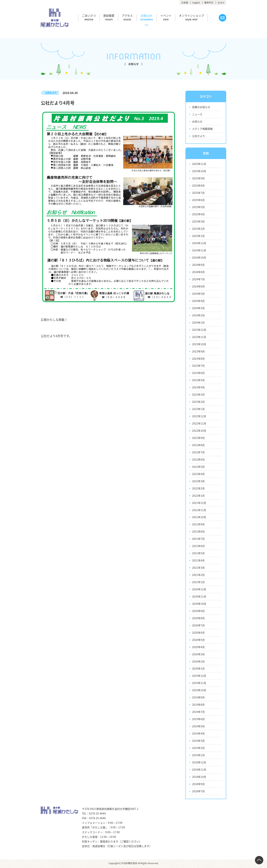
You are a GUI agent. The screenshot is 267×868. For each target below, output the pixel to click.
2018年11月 (199, 770)
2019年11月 (199, 684)
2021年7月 (198, 539)
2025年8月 (198, 186)
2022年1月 (198, 496)
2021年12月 (199, 503)
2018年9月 (198, 785)
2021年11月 (199, 511)
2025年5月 (198, 207)
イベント (168, 16)
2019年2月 (198, 749)
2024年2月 (198, 316)
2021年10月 (199, 518)
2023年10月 (199, 344)
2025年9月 (198, 178)
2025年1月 (198, 236)
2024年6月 (198, 287)
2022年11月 (199, 424)
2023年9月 (198, 352)
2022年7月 (198, 453)
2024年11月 (199, 251)
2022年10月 (199, 431)
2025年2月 (198, 229)
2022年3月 (198, 482)
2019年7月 (198, 713)
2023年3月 (198, 395)
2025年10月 (199, 171)
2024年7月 (198, 280)
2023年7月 (198, 366)
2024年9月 (198, 265)
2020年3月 (198, 655)
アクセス (128, 16)
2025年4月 (198, 215)
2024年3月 (198, 308)
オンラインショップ (193, 16)
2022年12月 (199, 417)
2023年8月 (198, 359)
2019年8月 (198, 705)
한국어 (221, 3)
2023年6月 (198, 373)
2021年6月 (198, 547)
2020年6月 (198, 633)
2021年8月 (198, 532)
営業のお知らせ (201, 107)
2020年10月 (199, 604)
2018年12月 (199, 763)
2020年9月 (198, 612)
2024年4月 (198, 301)
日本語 (185, 3)
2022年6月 (198, 460)
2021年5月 (198, 554)
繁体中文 (209, 3)
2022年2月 (198, 489)
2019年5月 (198, 727)
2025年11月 (199, 164)
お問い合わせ (222, 18)
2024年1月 (198, 323)
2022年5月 (198, 467)
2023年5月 (198, 381)
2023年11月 (199, 337)
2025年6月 (198, 200)
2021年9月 (198, 525)
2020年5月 (198, 640)
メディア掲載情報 (202, 129)
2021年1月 (198, 583)
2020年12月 (199, 590)
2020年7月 (198, 626)
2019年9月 (198, 698)
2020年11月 (199, 597)
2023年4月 (198, 388)
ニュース (197, 114)
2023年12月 (199, 330)
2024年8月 (198, 272)
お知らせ (148, 16)
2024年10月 (199, 258)
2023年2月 (198, 402)
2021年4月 (198, 561)
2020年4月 (198, 648)
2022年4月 (198, 474)
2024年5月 (198, 294)
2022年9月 (198, 438)
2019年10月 (199, 691)
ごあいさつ (89, 16)
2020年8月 (198, 619)
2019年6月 (198, 720)
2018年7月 (198, 792)
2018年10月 (199, 778)
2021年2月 (198, 576)
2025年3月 (198, 222)
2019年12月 (199, 677)
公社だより (199, 136)
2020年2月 (198, 662)
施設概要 (109, 16)
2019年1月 (198, 756)
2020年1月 (198, 669)
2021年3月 (198, 568)
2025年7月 (198, 193)
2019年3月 (198, 742)
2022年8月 (198, 446)
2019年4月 (198, 734)
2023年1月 (198, 409)
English (196, 3)
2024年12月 (199, 243)
